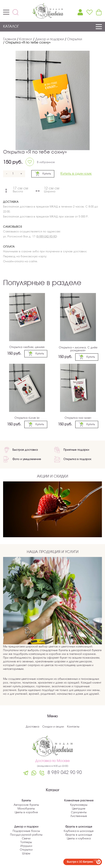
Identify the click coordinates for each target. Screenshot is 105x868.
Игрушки (26, 846)
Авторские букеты (26, 805)
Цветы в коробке (26, 812)
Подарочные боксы (26, 831)
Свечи (26, 839)
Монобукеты (26, 809)
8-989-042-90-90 (47, 237)
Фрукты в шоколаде (79, 827)
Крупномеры (79, 805)
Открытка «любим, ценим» (27, 347)
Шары (26, 854)
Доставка (32, 727)
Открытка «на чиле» (78, 418)
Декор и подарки (26, 827)
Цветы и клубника (79, 839)
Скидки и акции (53, 727)
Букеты (26, 801)
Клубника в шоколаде (79, 831)
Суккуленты (79, 812)
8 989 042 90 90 (65, 773)
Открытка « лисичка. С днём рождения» (78, 349)
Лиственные (79, 816)
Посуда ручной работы (26, 835)
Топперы (26, 842)
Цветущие (79, 809)
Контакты (73, 727)
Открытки (26, 850)
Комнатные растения (79, 801)
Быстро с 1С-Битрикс (80, 862)
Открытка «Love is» (27, 418)
